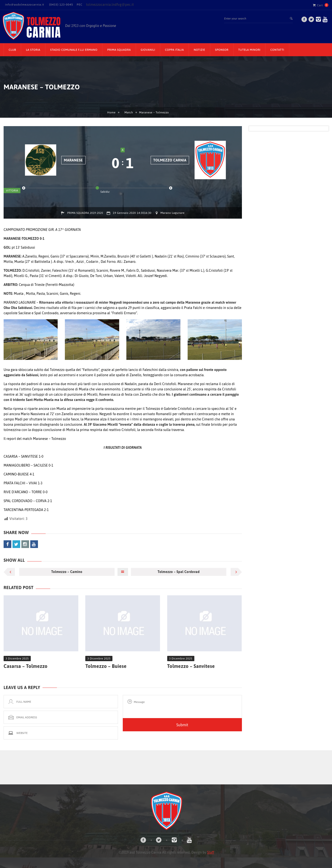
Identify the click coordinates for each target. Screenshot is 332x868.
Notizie (199, 50)
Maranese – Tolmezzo (49, 439)
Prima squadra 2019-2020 (85, 213)
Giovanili (148, 50)
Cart (318, 5)
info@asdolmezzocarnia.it (25, 5)
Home (111, 112)
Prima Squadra (119, 50)
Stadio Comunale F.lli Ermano (74, 50)
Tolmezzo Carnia (170, 160)
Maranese (73, 160)
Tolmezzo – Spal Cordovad (179, 572)
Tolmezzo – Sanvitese (191, 666)
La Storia (33, 50)
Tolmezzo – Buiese (106, 666)
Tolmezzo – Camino (67, 572)
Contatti (277, 50)
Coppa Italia (175, 50)
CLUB (12, 50)
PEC (80, 5)
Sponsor (222, 50)
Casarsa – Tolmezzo (26, 666)
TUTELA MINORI (249, 50)
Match (129, 112)
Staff (211, 852)
